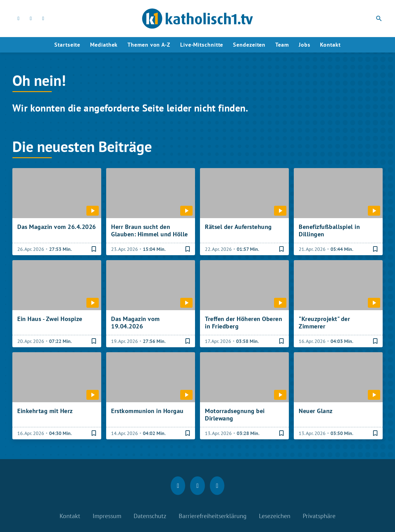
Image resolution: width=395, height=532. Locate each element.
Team (282, 45)
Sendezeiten (249, 45)
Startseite (67, 45)
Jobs (305, 45)
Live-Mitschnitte (202, 45)
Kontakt (330, 45)
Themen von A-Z (149, 45)
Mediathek (104, 45)
